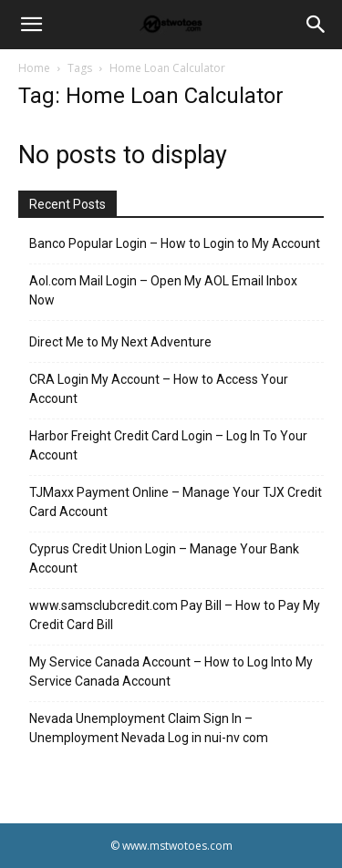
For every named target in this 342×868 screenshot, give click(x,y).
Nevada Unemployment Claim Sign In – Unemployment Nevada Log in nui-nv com (149, 728)
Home (34, 68)
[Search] (316, 25)
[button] (31, 25)
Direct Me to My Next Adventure (120, 342)
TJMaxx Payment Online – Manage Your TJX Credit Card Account (176, 502)
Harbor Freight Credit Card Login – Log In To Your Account (168, 445)
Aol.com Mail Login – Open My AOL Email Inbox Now (163, 290)
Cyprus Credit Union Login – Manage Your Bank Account (164, 558)
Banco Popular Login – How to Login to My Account (175, 243)
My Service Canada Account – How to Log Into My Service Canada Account (171, 672)
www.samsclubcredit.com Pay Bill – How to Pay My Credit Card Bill (175, 615)
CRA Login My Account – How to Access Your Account (159, 389)
